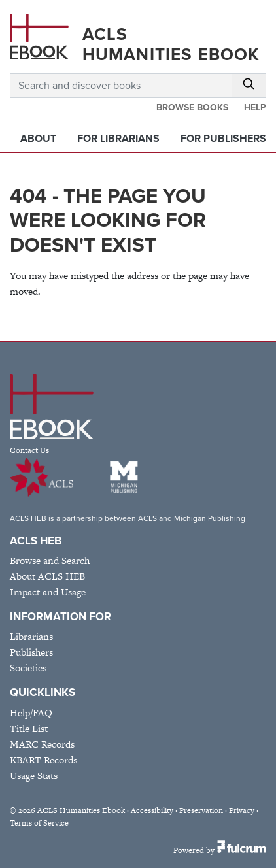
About (38, 139)
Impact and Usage (48, 592)
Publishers (31, 652)
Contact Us (29, 450)
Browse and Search (50, 560)
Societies (28, 668)
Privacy (242, 810)
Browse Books (192, 108)
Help (255, 108)
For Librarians (118, 139)
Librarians (31, 636)
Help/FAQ (31, 713)
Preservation (201, 810)
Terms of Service (39, 823)
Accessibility (152, 810)
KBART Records (43, 760)
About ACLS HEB (47, 576)
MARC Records (42, 744)
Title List (29, 728)
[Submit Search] (249, 86)
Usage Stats (34, 776)
